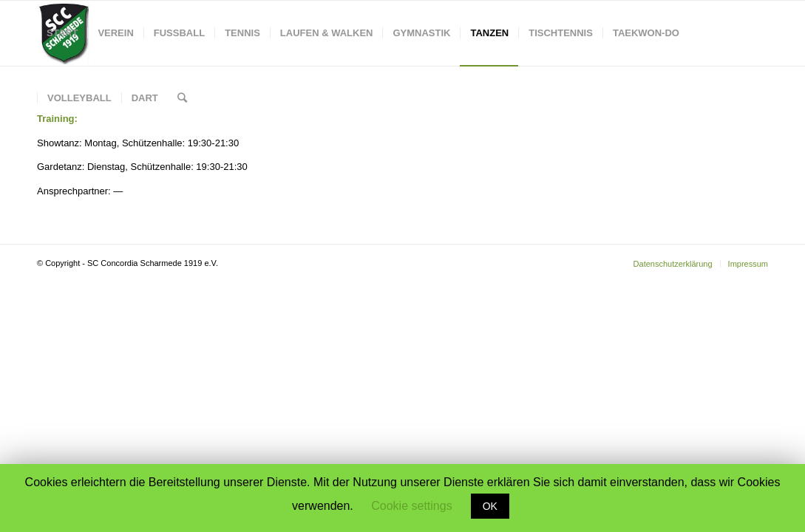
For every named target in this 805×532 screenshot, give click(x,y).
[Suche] (182, 98)
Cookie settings (411, 506)
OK (490, 506)
